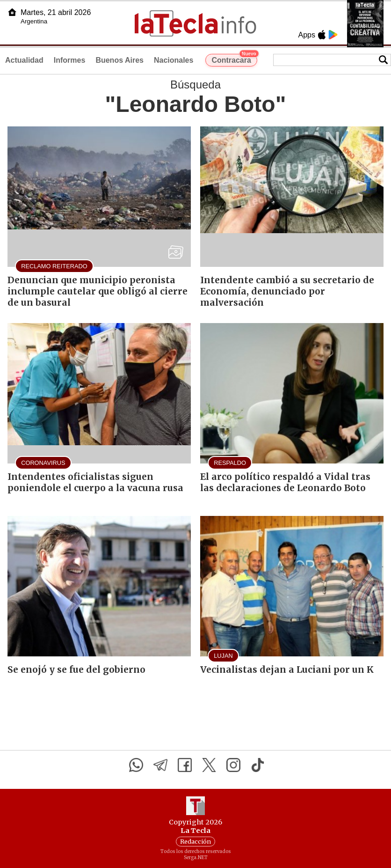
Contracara (234, 59)
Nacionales (174, 60)
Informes (70, 60)
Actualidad (24, 60)
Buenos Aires (119, 60)
